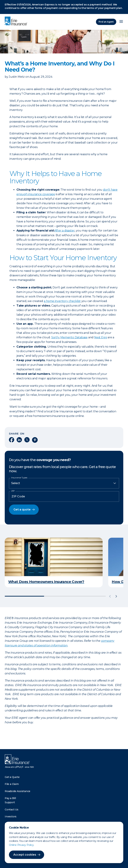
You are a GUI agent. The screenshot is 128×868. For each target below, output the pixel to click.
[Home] (17, 21)
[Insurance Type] (64, 483)
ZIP (13, 491)
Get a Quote (12, 777)
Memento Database (74, 337)
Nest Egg (101, 337)
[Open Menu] (121, 22)
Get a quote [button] (22, 510)
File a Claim (12, 784)
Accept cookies (25, 855)
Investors (11, 816)
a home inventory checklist (62, 301)
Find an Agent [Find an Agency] (106, 22)
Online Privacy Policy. (22, 845)
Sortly (55, 337)
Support (10, 802)
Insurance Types (19, 478)
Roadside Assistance (18, 791)
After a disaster (65, 231)
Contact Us (12, 810)
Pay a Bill (10, 798)
